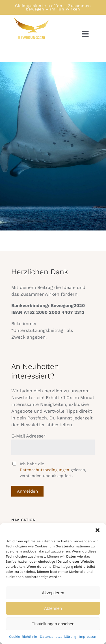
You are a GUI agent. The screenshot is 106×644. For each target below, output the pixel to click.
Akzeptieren (53, 593)
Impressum (88, 637)
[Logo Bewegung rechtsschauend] (31, 20)
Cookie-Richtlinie (23, 637)
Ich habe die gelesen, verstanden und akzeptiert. (53, 470)
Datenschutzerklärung (58, 637)
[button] (98, 530)
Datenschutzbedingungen (45, 470)
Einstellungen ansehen (53, 624)
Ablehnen (53, 608)
